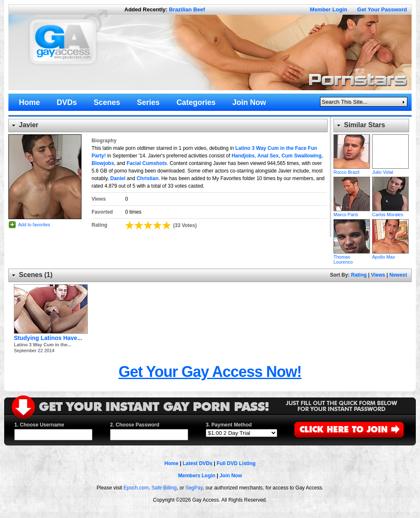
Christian (147, 178)
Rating (359, 275)
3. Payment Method (229, 425)
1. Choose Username (39, 425)
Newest (398, 275)
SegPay (194, 488)
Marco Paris (352, 194)
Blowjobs (103, 163)
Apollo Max (390, 236)
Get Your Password (382, 9)
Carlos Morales (390, 194)
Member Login (329, 9)
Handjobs (243, 156)
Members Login (197, 476)
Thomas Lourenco (352, 236)
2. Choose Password (135, 425)
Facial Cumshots (147, 163)
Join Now (231, 476)
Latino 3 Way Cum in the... (43, 345)
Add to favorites (34, 225)
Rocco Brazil (352, 152)
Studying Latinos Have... (48, 338)
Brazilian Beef (187, 9)
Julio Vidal (390, 152)
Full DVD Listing (236, 463)
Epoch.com (136, 488)
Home (172, 463)
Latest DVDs (198, 463)
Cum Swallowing (301, 156)
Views (378, 275)
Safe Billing (164, 488)
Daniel (118, 178)
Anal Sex (268, 156)
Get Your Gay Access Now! (210, 372)
